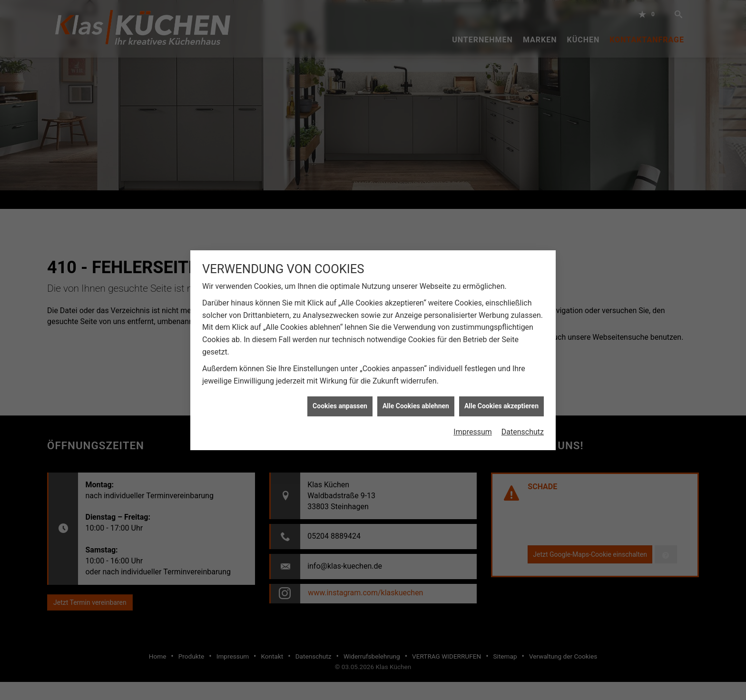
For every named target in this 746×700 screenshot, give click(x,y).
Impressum (473, 427)
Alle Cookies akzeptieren (501, 402)
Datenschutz (523, 427)
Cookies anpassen (340, 402)
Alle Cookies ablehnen (416, 402)
